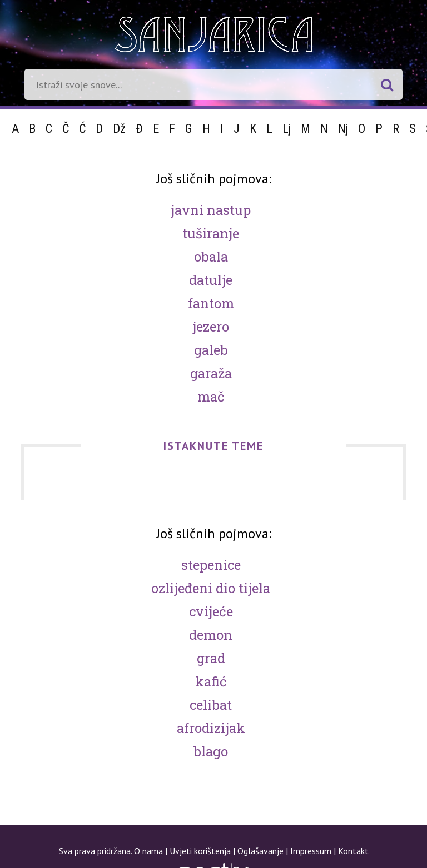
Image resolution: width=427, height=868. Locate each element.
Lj (287, 129)
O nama (148, 851)
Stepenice (211, 565)
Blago (211, 751)
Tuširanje (211, 233)
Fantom (211, 303)
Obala (211, 257)
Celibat (211, 705)
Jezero (211, 327)
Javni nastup (211, 210)
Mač (211, 397)
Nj (343, 129)
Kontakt (353, 851)
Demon (211, 635)
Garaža (211, 373)
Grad (211, 658)
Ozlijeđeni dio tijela (211, 588)
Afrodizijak (211, 728)
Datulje (211, 280)
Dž (119, 129)
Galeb (211, 350)
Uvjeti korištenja (200, 851)
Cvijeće (211, 611)
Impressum (311, 851)
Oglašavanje (260, 851)
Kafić (211, 681)
